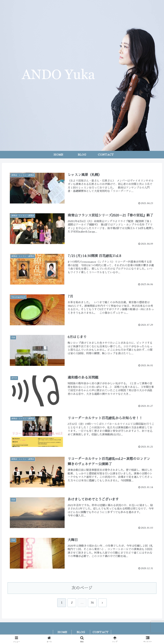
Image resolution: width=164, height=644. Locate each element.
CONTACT (101, 632)
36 (92, 603)
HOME (62, 632)
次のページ (82, 588)
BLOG (81, 632)
